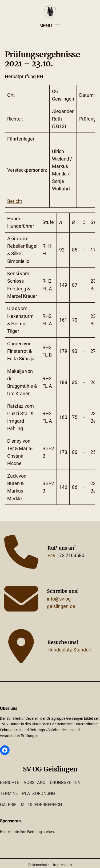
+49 (51, 555)
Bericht (15, 201)
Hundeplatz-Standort (70, 650)
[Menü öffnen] (50, 26)
